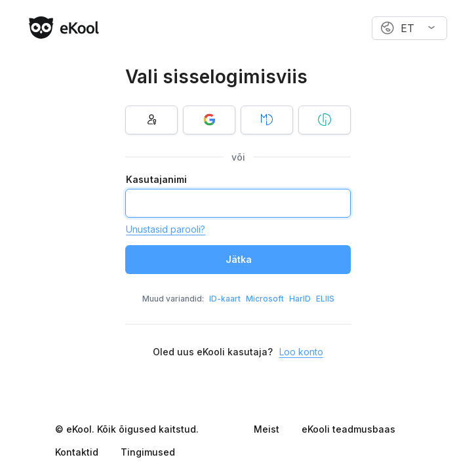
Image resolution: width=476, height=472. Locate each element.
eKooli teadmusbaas (348, 429)
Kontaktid (77, 452)
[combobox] (409, 28)
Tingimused (148, 452)
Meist (267, 429)
